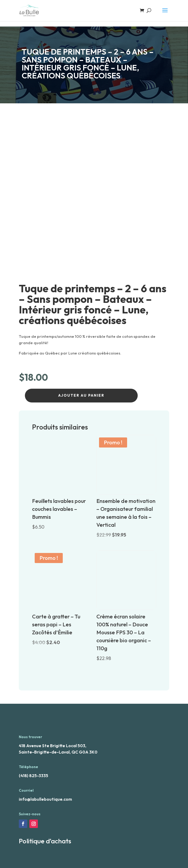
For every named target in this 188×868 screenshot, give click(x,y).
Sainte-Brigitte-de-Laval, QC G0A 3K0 (58, 752)
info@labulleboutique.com (45, 799)
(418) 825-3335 (33, 776)
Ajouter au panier (81, 395)
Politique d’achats (45, 841)
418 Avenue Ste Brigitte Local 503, (53, 746)
